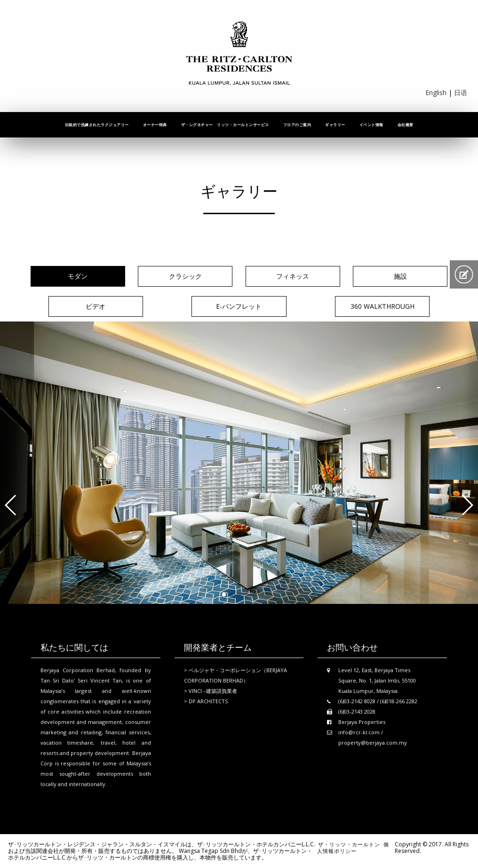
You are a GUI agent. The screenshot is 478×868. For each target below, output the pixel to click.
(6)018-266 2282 (399, 701)
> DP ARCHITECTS (206, 701)
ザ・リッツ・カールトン (349, 844)
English (436, 92)
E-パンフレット (239, 306)
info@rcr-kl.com (359, 732)
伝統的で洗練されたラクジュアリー (97, 125)
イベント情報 (371, 125)
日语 (461, 92)
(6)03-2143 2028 (357, 711)
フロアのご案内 (297, 125)
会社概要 (406, 125)
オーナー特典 (155, 125)
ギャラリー (335, 125)
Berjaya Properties (362, 722)
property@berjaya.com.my (373, 743)
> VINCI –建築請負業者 (211, 691)
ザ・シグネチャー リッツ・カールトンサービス (225, 125)
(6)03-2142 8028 (357, 701)
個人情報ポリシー (353, 848)
